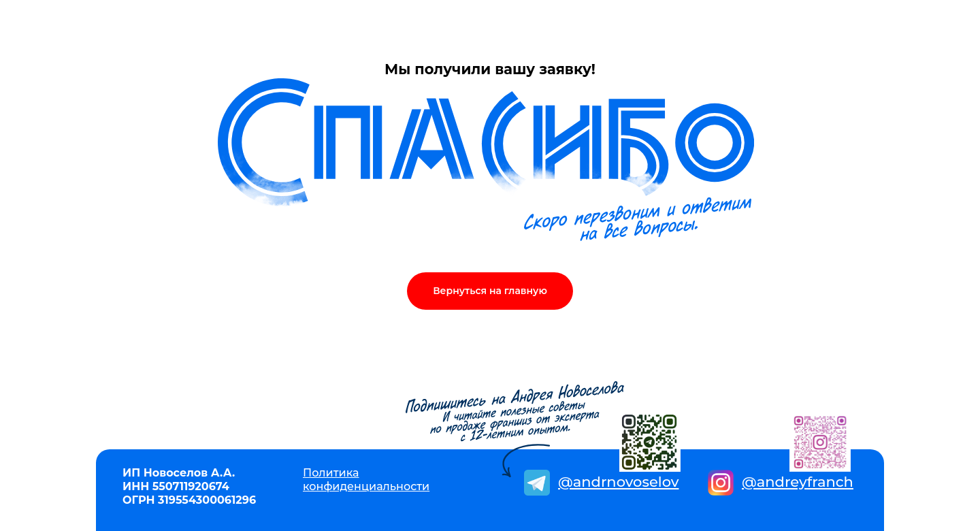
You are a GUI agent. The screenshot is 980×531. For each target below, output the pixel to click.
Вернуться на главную (490, 291)
